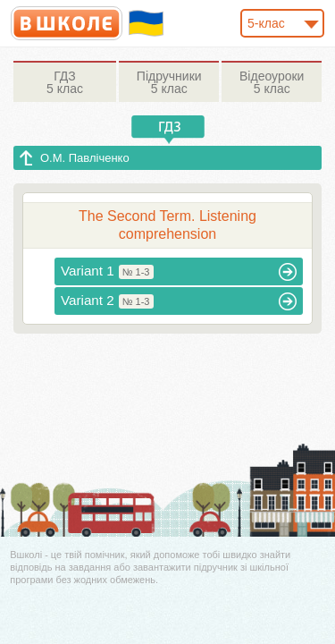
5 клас (65, 82)
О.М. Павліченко (85, 158)
